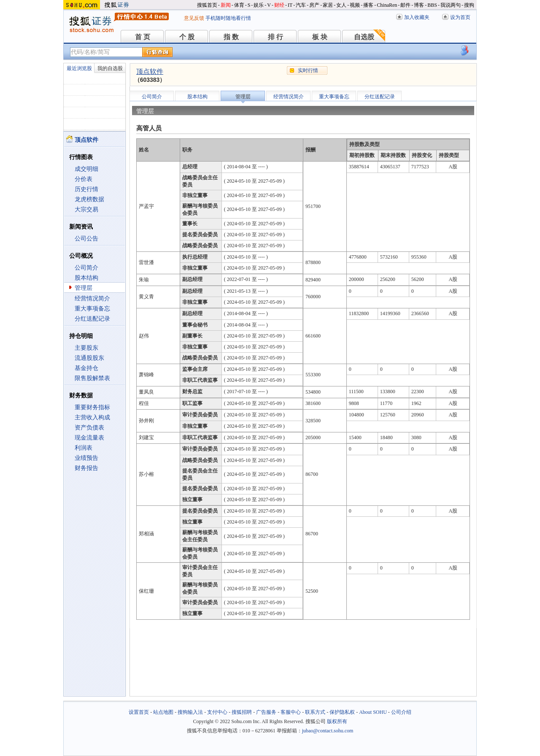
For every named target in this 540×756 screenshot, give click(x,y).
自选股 (364, 37)
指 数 (231, 37)
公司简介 (86, 268)
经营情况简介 (92, 298)
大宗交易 (86, 209)
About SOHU (373, 712)
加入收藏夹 (417, 17)
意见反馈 (194, 18)
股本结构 (86, 278)
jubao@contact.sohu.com (328, 731)
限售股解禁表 (92, 378)
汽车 (301, 5)
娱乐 (259, 5)
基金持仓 (86, 368)
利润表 (84, 448)
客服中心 (291, 712)
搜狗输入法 (190, 712)
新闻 (226, 5)
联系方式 (315, 712)
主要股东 (86, 348)
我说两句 (451, 5)
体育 (239, 5)
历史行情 (86, 189)
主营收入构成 (92, 417)
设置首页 (139, 712)
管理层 (84, 288)
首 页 (143, 37)
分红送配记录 (92, 319)
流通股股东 (89, 358)
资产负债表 (89, 428)
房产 (314, 5)
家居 (328, 5)
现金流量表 (89, 438)
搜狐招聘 (242, 712)
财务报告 (86, 468)
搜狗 (469, 5)
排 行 (275, 37)
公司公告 (86, 239)
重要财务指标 (92, 407)
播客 (368, 5)
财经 (279, 5)
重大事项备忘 (92, 309)
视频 (355, 5)
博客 (419, 5)
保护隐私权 (342, 712)
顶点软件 (150, 72)
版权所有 (337, 721)
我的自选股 (110, 68)
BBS (432, 5)
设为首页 (460, 17)
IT (290, 5)
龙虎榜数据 (89, 199)
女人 (341, 5)
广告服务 (266, 712)
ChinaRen (387, 5)
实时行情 (308, 70)
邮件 (405, 5)
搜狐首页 (207, 5)
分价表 (84, 179)
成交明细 (86, 169)
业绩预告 (86, 458)
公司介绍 (401, 712)
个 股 (187, 37)
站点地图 (163, 712)
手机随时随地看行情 (228, 18)
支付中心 (217, 712)
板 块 (320, 37)
